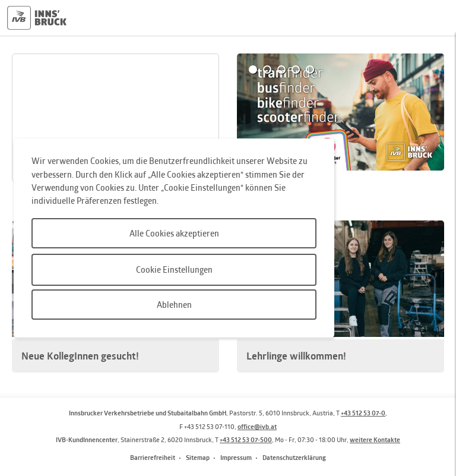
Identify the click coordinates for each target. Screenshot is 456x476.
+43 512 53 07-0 (363, 413)
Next (437, 112)
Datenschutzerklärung (294, 457)
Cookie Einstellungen (174, 269)
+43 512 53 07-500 (246, 439)
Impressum (236, 457)
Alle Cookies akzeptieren (174, 233)
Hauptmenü (435, 18)
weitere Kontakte (375, 439)
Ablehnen (174, 305)
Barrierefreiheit (153, 457)
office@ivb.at (257, 426)
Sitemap (198, 457)
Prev (244, 112)
